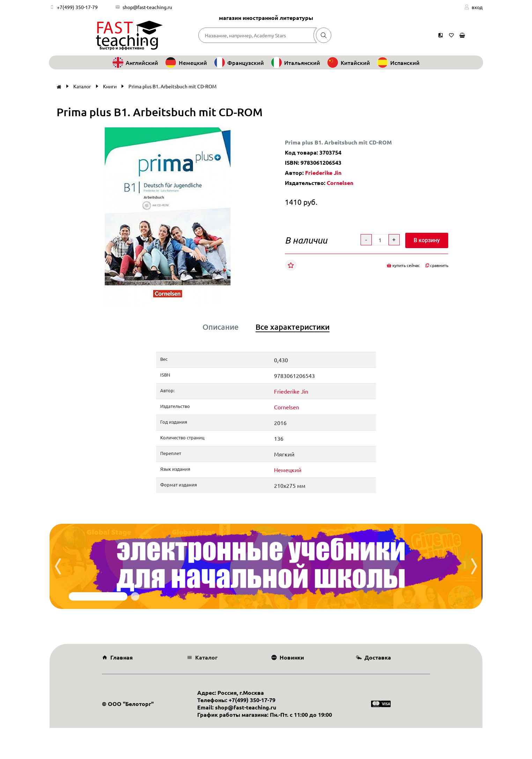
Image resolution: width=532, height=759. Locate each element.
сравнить (437, 265)
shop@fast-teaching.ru (147, 7)
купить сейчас (403, 265)
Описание (221, 327)
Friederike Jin (323, 173)
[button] (250, 134)
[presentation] (58, 566)
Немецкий (288, 470)
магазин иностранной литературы (266, 18)
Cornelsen (340, 183)
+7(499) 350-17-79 (77, 7)
